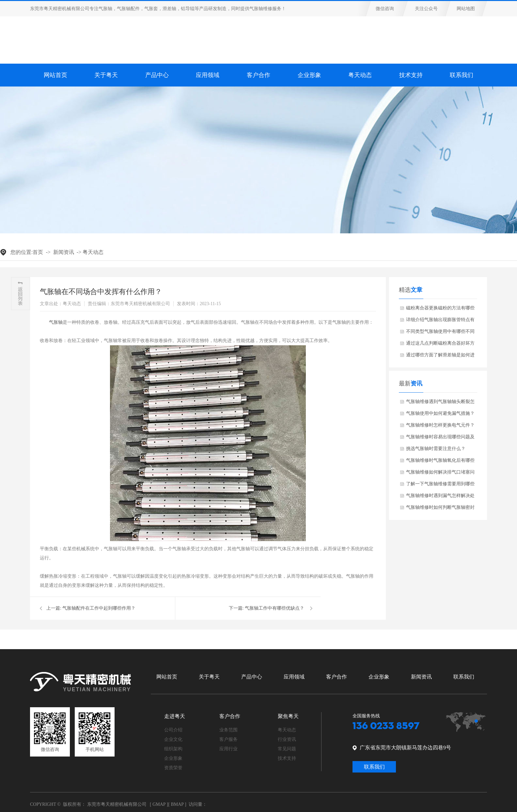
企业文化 (173, 740)
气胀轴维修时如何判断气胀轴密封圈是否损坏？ (440, 509)
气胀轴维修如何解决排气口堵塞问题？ (440, 474)
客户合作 (337, 677)
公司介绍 (173, 730)
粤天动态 (93, 252)
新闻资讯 (64, 252)
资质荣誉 (173, 768)
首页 (38, 252)
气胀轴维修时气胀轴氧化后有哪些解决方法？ (440, 462)
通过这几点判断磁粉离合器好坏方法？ (440, 345)
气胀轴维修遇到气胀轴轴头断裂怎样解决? (440, 403)
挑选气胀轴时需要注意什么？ (436, 449)
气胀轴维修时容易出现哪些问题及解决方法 (440, 439)
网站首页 (55, 75)
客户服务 (228, 740)
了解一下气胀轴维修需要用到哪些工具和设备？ (440, 486)
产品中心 (252, 677)
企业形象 (379, 677)
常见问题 (287, 749)
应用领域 (294, 677)
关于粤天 (106, 75)
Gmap (159, 804)
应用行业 (228, 749)
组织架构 (173, 749)
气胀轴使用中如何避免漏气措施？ (440, 413)
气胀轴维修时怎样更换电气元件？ (440, 425)
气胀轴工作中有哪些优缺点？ (274, 608)
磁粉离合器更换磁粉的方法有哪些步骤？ (440, 310)
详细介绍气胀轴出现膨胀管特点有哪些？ (440, 321)
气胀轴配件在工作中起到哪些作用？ (99, 608)
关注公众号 (426, 9)
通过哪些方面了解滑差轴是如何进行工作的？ (440, 357)
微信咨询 (385, 9)
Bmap (177, 804)
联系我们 (462, 75)
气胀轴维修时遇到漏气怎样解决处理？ (440, 497)
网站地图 (466, 9)
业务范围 (228, 730)
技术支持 (411, 75)
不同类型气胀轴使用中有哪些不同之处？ (440, 333)
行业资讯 (287, 740)
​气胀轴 (56, 322)
